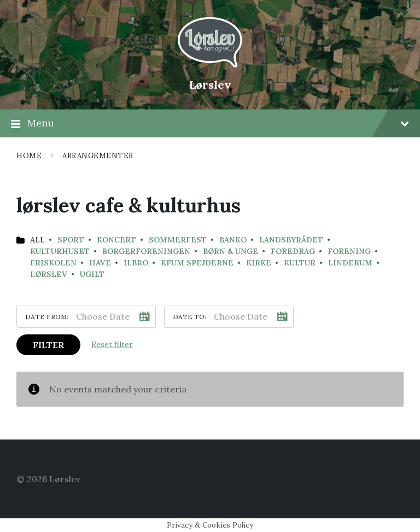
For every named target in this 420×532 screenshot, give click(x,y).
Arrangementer (98, 156)
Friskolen (53, 263)
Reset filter (112, 344)
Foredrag (293, 251)
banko (233, 240)
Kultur (300, 263)
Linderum (350, 263)
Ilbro (136, 263)
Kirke (259, 263)
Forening (349, 251)
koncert (116, 240)
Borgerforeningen (146, 251)
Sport (71, 240)
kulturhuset (60, 251)
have (100, 263)
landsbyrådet (291, 240)
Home (29, 156)
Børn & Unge (231, 251)
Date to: (189, 317)
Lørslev (210, 85)
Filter (48, 345)
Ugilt (92, 274)
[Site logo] (210, 66)
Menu (210, 124)
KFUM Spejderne (197, 263)
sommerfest (178, 240)
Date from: (47, 317)
